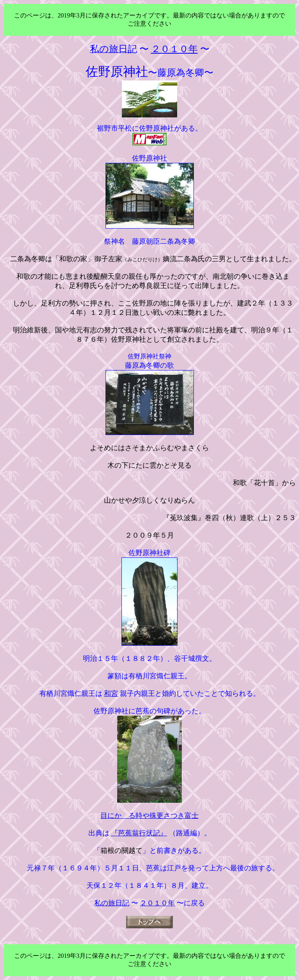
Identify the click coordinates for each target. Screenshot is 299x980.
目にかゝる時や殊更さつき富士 (149, 816)
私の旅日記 (112, 903)
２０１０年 (157, 903)
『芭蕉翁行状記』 (139, 833)
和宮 (111, 694)
